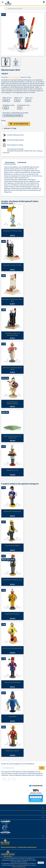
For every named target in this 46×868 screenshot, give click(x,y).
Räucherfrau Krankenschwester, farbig (12, 368)
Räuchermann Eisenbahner (12, 682)
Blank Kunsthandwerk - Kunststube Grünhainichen (19, 847)
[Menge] (3, 124)
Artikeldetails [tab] (22, 162)
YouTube (9, 779)
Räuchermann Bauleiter (12, 614)
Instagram (14, 779)
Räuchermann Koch (12, 470)
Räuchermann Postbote (12, 546)
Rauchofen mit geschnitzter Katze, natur (12, 300)
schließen (41, 863)
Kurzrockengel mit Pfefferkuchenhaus (12, 403)
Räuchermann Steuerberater (12, 511)
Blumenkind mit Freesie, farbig (12, 231)
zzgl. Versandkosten (14, 77)
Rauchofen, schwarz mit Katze (12, 265)
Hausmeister (12, 716)
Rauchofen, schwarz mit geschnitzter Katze (12, 334)
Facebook (4, 779)
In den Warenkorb (19, 124)
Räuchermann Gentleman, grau (12, 580)
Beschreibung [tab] (10, 162)
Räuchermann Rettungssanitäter (12, 648)
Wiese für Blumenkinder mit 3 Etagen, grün (12, 437)
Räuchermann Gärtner (12, 751)
